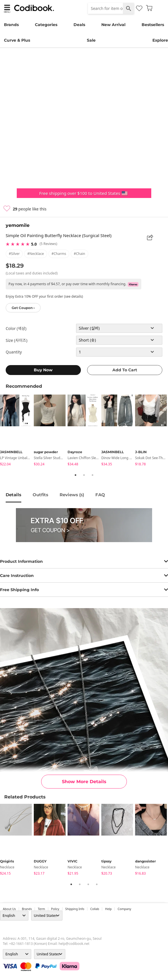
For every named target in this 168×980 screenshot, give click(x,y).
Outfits (40, 495)
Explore (160, 40)
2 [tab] (84, 475)
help (108, 909)
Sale (91, 40)
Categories (46, 25)
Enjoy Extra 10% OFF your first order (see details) (44, 296)
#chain (79, 254)
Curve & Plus (17, 40)
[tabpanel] (17, 431)
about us (9, 909)
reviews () (72, 495)
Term (41, 909)
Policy (55, 909)
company (124, 909)
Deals (79, 25)
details (13, 495)
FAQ (100, 495)
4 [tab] (97, 884)
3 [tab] (93, 475)
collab (95, 909)
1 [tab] (75, 475)
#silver (14, 254)
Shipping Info (75, 909)
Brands (11, 25)
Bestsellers (153, 25)
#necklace (35, 254)
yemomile (18, 225)
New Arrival (113, 25)
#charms (59, 254)
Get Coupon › (23, 308)
